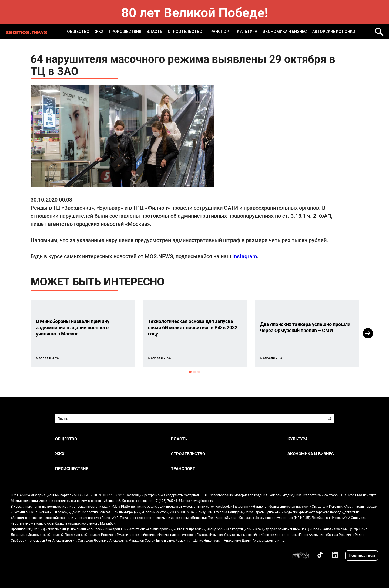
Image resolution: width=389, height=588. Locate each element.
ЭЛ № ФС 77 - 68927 (109, 495)
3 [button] (199, 372)
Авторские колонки (334, 32)
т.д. (283, 540)
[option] (83, 333)
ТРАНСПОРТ (220, 32)
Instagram (245, 256)
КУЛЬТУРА (247, 32)
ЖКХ (99, 32)
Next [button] (368, 333)
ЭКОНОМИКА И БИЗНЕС (285, 32)
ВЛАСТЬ (155, 32)
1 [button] (190, 372)
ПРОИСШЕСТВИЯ (125, 32)
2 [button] (194, 372)
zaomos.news (26, 32)
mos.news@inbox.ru (198, 501)
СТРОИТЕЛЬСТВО (185, 32)
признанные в (82, 529)
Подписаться (362, 555)
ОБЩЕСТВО (78, 32)
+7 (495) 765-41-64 (168, 501)
